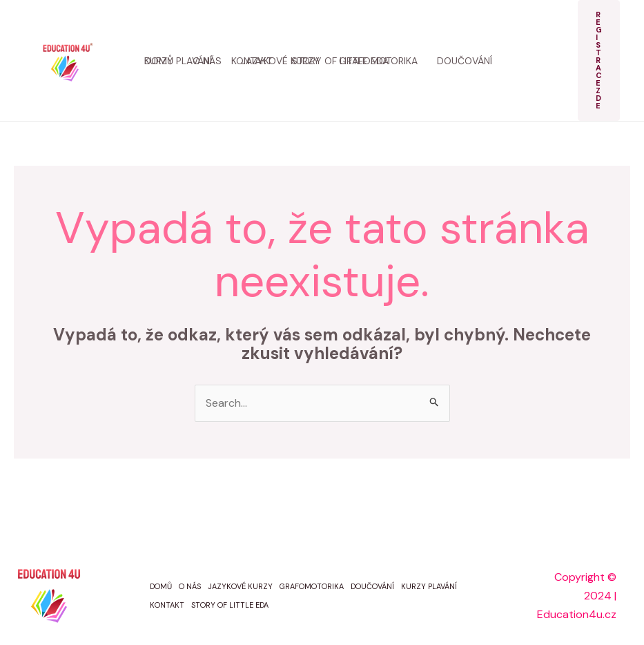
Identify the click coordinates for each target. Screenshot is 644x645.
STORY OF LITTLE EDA (230, 605)
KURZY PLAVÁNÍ (429, 586)
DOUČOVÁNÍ (372, 586)
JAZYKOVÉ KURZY (240, 586)
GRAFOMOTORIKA (312, 586)
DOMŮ (161, 586)
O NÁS (190, 586)
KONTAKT (167, 605)
